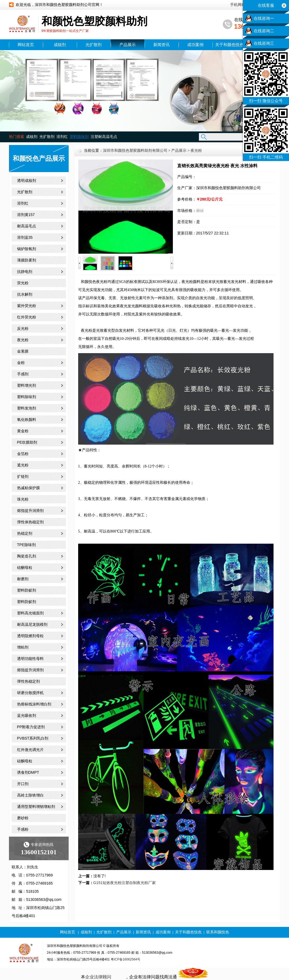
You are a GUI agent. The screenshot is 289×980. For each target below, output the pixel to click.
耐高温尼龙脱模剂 (32, 624)
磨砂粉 (23, 818)
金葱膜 (23, 351)
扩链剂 (23, 476)
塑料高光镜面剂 (30, 613)
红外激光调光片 (30, 750)
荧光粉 (23, 283)
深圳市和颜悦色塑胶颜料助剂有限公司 (135, 151)
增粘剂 (23, 647)
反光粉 (23, 328)
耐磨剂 (23, 579)
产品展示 (128, 45)
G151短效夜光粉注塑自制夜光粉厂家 (125, 883)
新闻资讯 (161, 45)
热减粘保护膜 (28, 488)
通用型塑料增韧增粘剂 (36, 807)
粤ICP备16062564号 (126, 959)
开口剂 (23, 784)
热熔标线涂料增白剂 (34, 704)
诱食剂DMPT (28, 772)
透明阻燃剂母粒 (30, 636)
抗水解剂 (25, 294)
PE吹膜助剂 (27, 442)
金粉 (21, 363)
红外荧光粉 (27, 317)
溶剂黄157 (26, 215)
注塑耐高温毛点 (104, 137)
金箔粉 (23, 454)
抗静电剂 (25, 272)
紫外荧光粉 (27, 306)
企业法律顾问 (98, 977)
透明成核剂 (27, 180)
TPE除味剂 (26, 545)
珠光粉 (23, 499)
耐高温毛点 (27, 226)
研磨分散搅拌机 (30, 693)
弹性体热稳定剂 (30, 522)
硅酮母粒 (25, 568)
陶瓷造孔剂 (27, 556)
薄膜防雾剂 (27, 260)
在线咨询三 (264, 43)
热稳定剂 (25, 533)
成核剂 (60, 45)
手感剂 (23, 374)
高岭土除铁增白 (30, 795)
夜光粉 (23, 340)
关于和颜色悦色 (229, 45)
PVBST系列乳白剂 (33, 738)
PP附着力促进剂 (31, 727)
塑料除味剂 (27, 397)
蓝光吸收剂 (27, 715)
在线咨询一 (264, 18)
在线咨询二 (264, 31)
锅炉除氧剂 (27, 249)
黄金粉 (23, 431)
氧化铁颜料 (27, 420)
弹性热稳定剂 (28, 681)
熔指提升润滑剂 (30, 511)
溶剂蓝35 (25, 237)
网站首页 (26, 45)
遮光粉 (23, 465)
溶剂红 (62, 137)
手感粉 (23, 829)
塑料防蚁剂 (27, 590)
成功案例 (195, 45)
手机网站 (238, 5)
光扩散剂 (94, 45)
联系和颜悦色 (218, 932)
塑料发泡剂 (27, 408)
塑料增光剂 (27, 385)
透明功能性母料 (30, 659)
